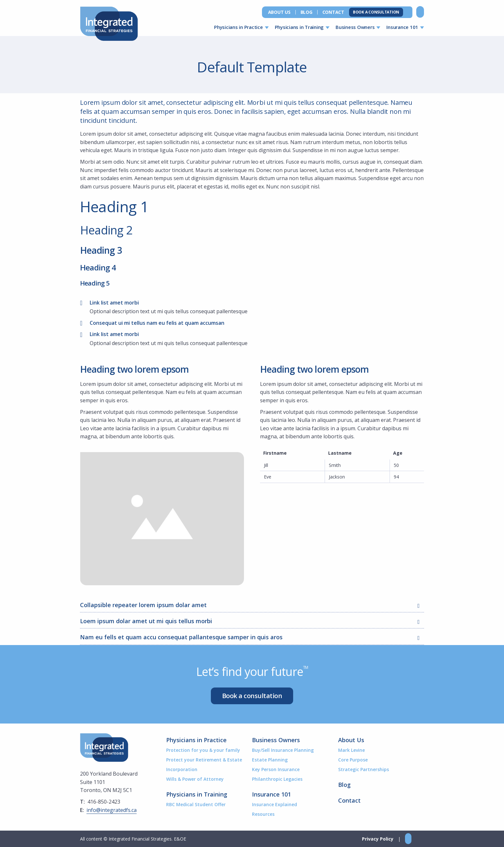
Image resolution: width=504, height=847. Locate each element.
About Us (279, 12)
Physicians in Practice (239, 27)
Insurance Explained (274, 804)
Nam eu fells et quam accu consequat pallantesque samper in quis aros (252, 638)
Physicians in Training (299, 27)
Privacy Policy (378, 839)
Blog (306, 12)
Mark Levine (351, 750)
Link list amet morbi (114, 303)
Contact (333, 12)
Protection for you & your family (203, 750)
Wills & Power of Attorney (195, 779)
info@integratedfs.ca (112, 810)
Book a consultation (252, 696)
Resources (263, 814)
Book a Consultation (376, 12)
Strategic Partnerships (364, 769)
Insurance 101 (402, 27)
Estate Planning (270, 760)
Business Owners (355, 27)
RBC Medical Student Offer (196, 804)
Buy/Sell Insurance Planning (283, 750)
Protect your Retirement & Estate (204, 760)
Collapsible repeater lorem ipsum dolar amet (252, 605)
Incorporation (182, 769)
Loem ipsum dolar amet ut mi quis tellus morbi (252, 621)
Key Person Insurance (276, 769)
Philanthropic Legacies (277, 779)
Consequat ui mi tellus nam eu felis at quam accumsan (157, 323)
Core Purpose (353, 760)
